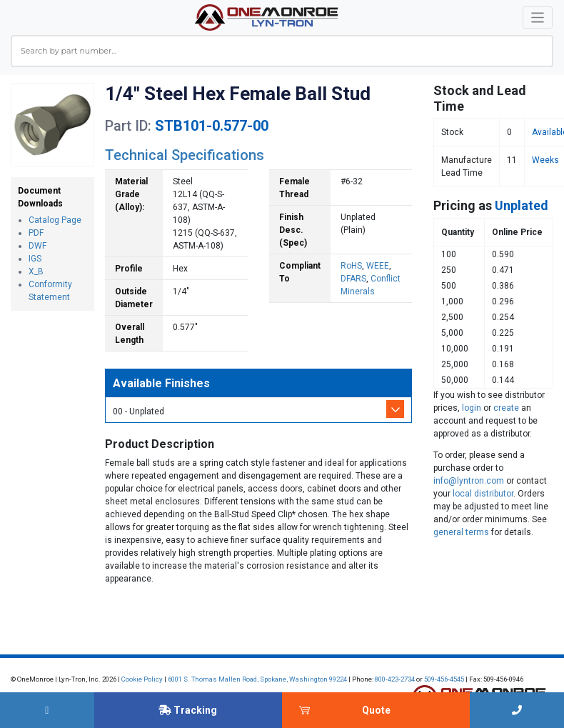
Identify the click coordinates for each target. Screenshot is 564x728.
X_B (36, 271)
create (506, 408)
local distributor (483, 494)
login (472, 408)
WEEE (378, 266)
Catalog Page (55, 220)
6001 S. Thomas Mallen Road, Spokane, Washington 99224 (257, 679)
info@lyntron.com (469, 481)
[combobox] (282, 51)
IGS (35, 259)
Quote (376, 710)
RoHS (351, 266)
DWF (37, 246)
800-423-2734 (395, 679)
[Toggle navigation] (538, 18)
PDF (36, 233)
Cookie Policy (142, 679)
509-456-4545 (444, 679)
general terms (461, 532)
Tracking (188, 710)
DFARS (353, 279)
